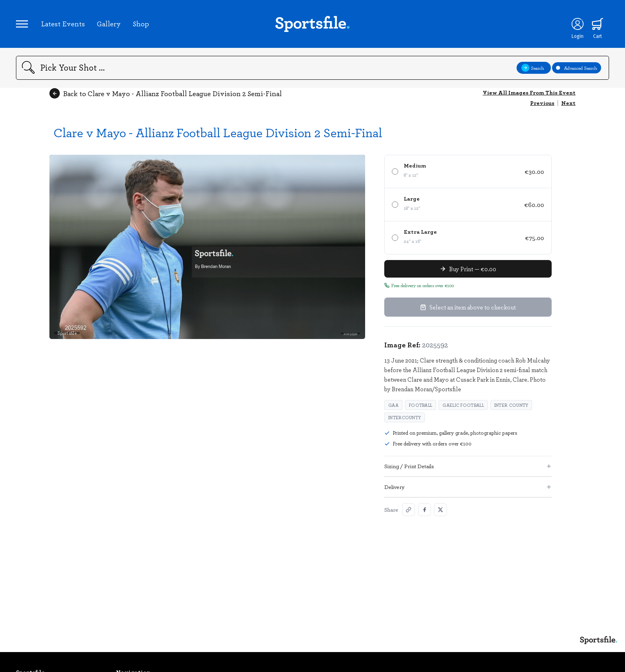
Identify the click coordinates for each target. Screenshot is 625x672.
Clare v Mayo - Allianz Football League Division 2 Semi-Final (218, 132)
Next (568, 103)
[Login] (578, 24)
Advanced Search (577, 68)
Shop (141, 24)
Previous (542, 103)
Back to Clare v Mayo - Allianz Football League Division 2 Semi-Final (166, 93)
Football (421, 405)
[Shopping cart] (597, 24)
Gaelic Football (463, 405)
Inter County (511, 405)
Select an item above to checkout (468, 307)
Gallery (109, 24)
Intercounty (405, 417)
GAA (393, 405)
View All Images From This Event (529, 92)
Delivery (468, 487)
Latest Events (63, 24)
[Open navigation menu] (22, 24)
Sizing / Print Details (468, 466)
